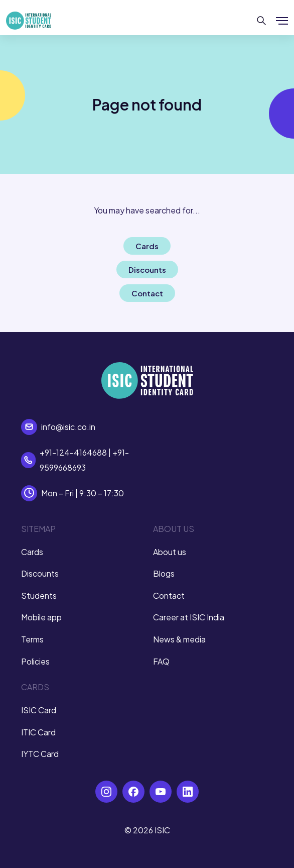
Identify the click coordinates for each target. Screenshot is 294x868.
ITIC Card (38, 732)
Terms (32, 639)
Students (39, 595)
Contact (169, 595)
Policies (35, 661)
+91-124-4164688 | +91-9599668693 (84, 460)
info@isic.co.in (68, 427)
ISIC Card (39, 710)
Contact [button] (147, 293)
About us (170, 552)
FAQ (161, 661)
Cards (32, 552)
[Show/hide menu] (282, 21)
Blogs (164, 573)
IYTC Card (40, 754)
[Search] (262, 21)
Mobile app (41, 617)
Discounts (40, 573)
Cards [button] (147, 246)
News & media (179, 639)
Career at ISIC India (189, 617)
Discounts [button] (147, 269)
